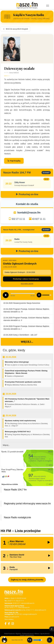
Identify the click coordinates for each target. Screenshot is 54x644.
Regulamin (18, 634)
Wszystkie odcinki (27, 284)
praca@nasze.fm (14, 617)
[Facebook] (6, 624)
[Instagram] (13, 624)
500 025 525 (18, 614)
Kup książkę (14, 161)
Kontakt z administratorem (27, 635)
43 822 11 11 (13, 607)
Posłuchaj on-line (27, 194)
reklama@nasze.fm (24, 607)
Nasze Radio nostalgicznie (17, 517)
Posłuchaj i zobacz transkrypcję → (27, 279)
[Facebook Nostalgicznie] (9, 624)
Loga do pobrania (45, 634)
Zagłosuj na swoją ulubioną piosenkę (27, 580)
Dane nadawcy (9, 619)
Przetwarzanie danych (28, 634)
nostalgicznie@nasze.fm (30, 614)
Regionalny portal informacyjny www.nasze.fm (27, 504)
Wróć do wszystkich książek (15, 29)
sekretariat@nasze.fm (28, 603)
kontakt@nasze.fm (29, 213)
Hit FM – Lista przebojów (21, 531)
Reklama (37, 634)
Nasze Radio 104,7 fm (15, 490)
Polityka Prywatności (9, 634)
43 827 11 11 (39, 219)
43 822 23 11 (17, 603)
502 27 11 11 (18, 219)
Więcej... (27, 342)
